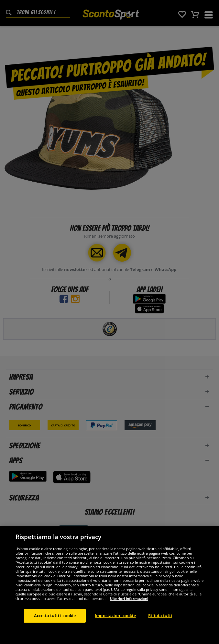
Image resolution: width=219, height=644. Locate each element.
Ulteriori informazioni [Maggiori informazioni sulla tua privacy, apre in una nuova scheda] (129, 625)
